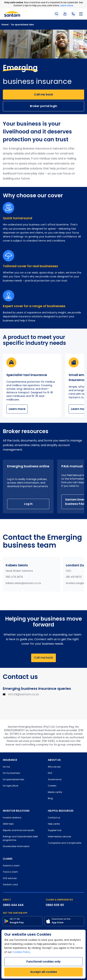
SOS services (10, 879)
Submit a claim (11, 866)
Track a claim (10, 872)
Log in (28, 504)
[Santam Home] (12, 14)
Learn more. (67, 5)
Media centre (55, 792)
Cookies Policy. (22, 952)
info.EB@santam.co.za (23, 695)
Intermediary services (60, 837)
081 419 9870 (74, 577)
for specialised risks (21, 25)
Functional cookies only (43, 962)
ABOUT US (54, 760)
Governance (55, 780)
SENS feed (8, 824)
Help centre (54, 824)
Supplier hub (55, 831)
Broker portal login (43, 106)
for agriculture (10, 786)
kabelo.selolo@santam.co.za (23, 583)
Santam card (10, 885)
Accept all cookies (44, 972)
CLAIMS (8, 859)
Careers (52, 786)
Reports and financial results (19, 831)
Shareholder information (16, 847)
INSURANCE (10, 760)
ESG (50, 773)
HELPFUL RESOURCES (61, 811)
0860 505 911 (55, 905)
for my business (11, 773)
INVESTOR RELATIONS (16, 811)
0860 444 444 (13, 905)
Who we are (54, 767)
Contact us (54, 818)
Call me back (43, 94)
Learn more (17, 409)
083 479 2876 (14, 577)
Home (5, 25)
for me (6, 767)
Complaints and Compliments (65, 843)
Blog (50, 799)
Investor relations (12, 818)
